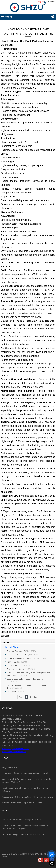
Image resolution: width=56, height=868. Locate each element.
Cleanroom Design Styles (17, 655)
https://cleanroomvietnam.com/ (14, 752)
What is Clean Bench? (16, 669)
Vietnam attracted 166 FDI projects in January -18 (23, 803)
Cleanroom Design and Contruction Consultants (23, 834)
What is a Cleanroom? (16, 651)
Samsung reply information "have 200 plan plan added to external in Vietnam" (27, 781)
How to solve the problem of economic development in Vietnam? (26, 790)
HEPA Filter (11, 662)
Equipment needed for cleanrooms (21, 658)
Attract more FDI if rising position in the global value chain (27, 797)
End (36, 697)
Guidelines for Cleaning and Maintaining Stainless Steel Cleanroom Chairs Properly (26, 827)
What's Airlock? (13, 666)
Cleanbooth (11, 692)
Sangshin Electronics (11, 767)
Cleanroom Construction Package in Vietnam (22, 820)
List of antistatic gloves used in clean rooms (25, 679)
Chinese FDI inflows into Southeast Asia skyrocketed (25, 773)
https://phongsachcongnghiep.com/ (16, 749)
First (20, 697)
